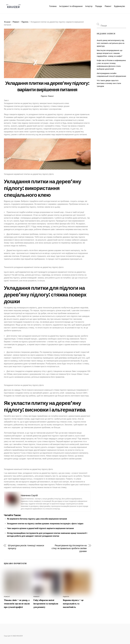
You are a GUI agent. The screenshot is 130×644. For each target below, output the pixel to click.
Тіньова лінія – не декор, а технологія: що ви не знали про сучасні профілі (17, 604)
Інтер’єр (89, 6)
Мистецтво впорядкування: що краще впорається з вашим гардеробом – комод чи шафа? (110, 53)
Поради (99, 6)
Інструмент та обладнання (71, 6)
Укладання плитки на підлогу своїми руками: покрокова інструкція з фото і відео (45, 524)
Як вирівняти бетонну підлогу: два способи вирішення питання (37, 519)
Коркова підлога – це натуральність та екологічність (73, 604)
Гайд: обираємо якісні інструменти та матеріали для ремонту (46, 604)
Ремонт (108, 6)
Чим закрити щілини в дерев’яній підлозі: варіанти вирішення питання (40, 528)
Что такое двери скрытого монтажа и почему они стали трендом (109, 83)
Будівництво (120, 6)
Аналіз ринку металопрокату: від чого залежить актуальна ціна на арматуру (111, 43)
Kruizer (7, 22)
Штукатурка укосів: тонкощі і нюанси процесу (26, 547)
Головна (53, 6)
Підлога (25, 22)
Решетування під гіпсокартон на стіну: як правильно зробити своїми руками (69, 548)
